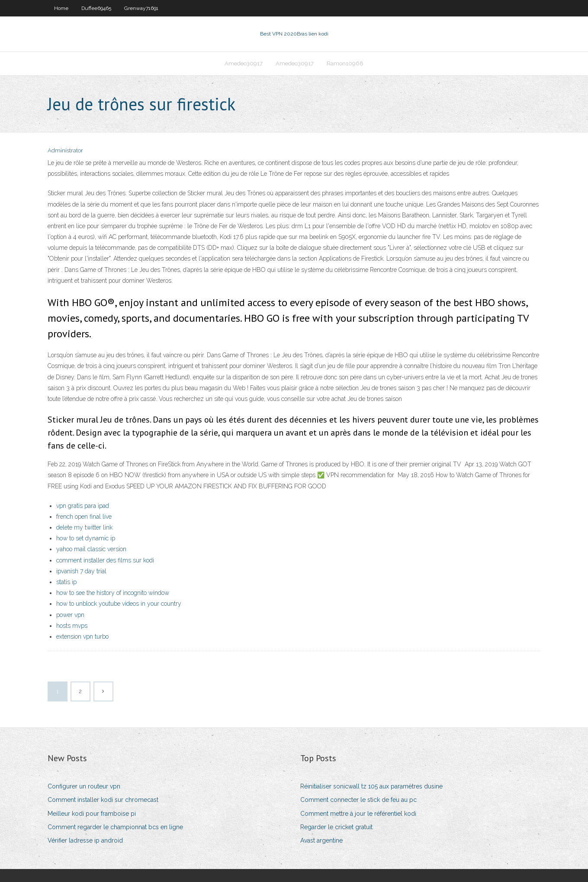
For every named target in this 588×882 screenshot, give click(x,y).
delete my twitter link (84, 527)
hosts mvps (72, 626)
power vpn (70, 615)
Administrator (65, 150)
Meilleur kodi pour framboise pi (92, 814)
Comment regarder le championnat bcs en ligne (115, 827)
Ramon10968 (345, 63)
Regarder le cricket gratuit (336, 827)
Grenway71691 (141, 8)
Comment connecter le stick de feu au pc (358, 800)
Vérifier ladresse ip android (85, 840)
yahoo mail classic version (91, 549)
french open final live (84, 517)
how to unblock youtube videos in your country (119, 604)
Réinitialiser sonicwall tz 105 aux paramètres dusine (371, 786)
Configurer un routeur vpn (84, 786)
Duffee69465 (96, 8)
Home (61, 8)
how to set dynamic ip (86, 538)
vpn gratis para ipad (83, 506)
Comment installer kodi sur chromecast (103, 800)
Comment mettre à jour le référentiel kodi (358, 814)
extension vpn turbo (82, 636)
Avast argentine (321, 840)
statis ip (66, 582)
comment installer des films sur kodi (105, 560)
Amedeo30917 (244, 63)
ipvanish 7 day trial (81, 571)
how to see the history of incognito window (113, 593)
